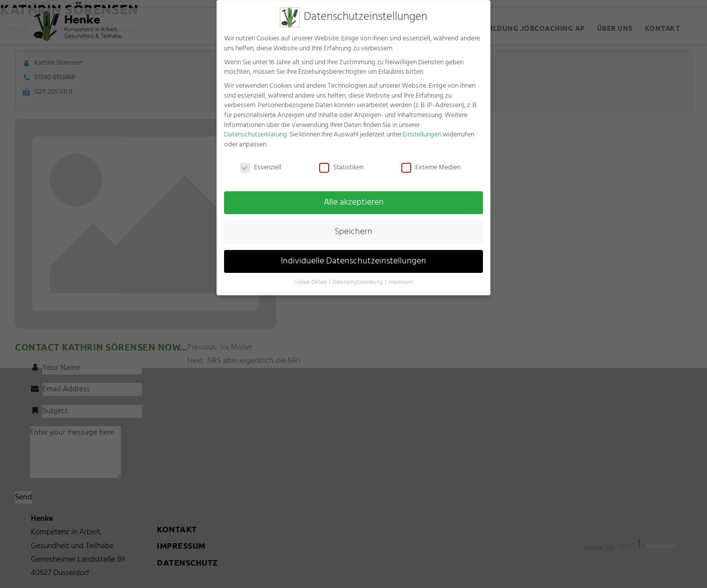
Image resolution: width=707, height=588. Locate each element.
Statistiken (341, 162)
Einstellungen (422, 129)
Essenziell (261, 162)
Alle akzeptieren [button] (354, 197)
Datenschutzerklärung (255, 129)
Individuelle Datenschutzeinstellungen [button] (353, 255)
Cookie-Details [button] (311, 277)
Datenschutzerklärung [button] (358, 277)
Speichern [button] (353, 226)
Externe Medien (431, 162)
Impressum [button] (401, 277)
